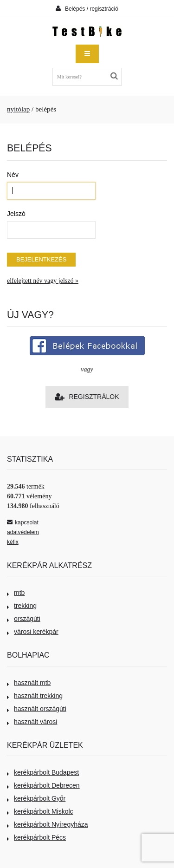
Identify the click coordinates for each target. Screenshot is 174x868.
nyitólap (18, 109)
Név (13, 175)
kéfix (13, 542)
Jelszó (16, 214)
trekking (22, 606)
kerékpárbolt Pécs (36, 837)
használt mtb (29, 683)
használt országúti (37, 709)
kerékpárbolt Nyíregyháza (48, 824)
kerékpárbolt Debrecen (43, 785)
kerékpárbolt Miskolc (40, 811)
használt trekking (35, 696)
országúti (24, 619)
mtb (16, 593)
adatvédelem (23, 532)
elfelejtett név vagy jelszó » (43, 281)
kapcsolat (23, 522)
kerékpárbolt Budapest (43, 772)
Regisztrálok (87, 397)
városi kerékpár (33, 632)
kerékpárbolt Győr (36, 798)
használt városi (32, 722)
